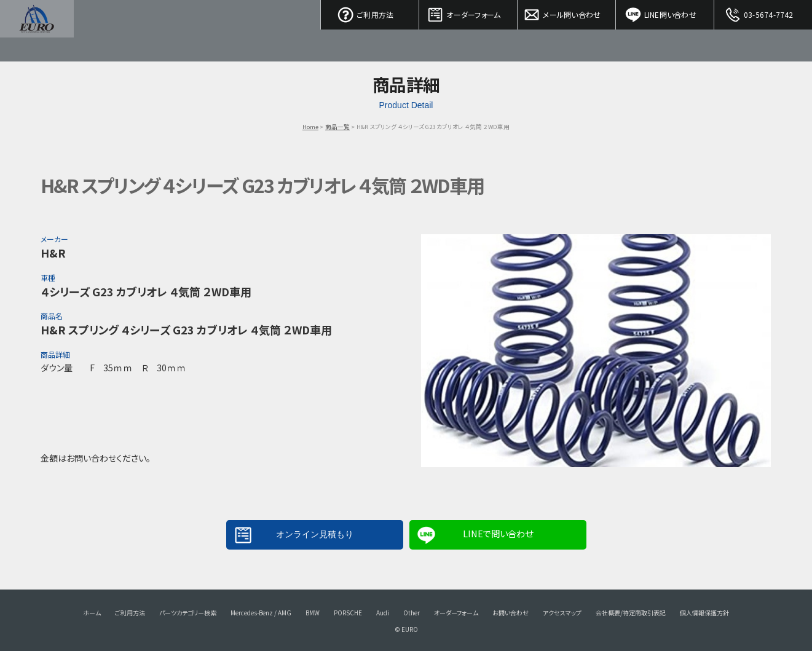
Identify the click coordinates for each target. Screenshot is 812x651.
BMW (313, 613)
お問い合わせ (510, 613)
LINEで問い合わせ (498, 533)
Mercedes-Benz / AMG (261, 613)
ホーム (92, 613)
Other (412, 613)
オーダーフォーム (468, 12)
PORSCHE (348, 613)
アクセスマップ (562, 613)
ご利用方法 (370, 12)
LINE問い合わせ (665, 12)
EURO (37, 31)
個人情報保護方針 (704, 613)
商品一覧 (337, 127)
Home (310, 127)
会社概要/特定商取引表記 (631, 613)
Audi (383, 613)
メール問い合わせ (567, 12)
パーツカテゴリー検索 (188, 613)
